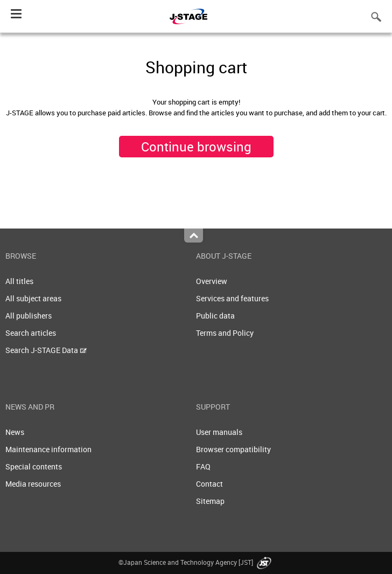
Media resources (33, 484)
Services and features (232, 298)
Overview (212, 281)
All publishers (29, 316)
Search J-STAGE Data (46, 350)
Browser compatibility (233, 449)
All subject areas (33, 298)
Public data (215, 316)
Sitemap (210, 501)
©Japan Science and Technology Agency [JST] (196, 562)
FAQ (203, 466)
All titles (19, 281)
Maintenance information (48, 449)
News (15, 432)
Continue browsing (196, 147)
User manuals (219, 432)
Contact (209, 484)
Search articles (31, 333)
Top (194, 236)
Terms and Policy (225, 333)
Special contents (34, 466)
